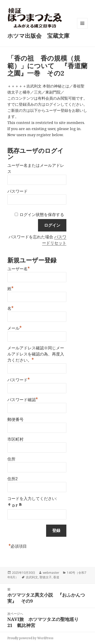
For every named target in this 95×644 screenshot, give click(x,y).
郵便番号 (15, 419)
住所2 (13, 479)
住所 (11, 459)
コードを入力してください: (32, 499)
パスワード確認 (23, 399)
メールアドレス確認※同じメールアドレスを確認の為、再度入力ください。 (36, 354)
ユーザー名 (19, 268)
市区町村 (15, 439)
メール (15, 328)
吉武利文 (32, 577)
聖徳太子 (46, 577)
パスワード (17, 191)
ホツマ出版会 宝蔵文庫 (38, 35)
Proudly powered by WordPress (30, 638)
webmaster (51, 573)
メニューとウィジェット (82, 29)
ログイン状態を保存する (42, 215)
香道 (56, 577)
